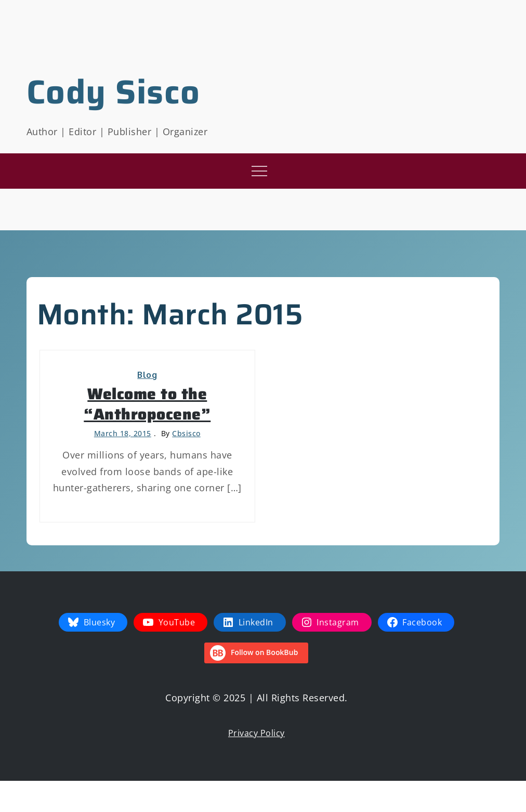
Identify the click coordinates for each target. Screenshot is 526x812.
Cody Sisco (114, 92)
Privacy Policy (257, 733)
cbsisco (186, 433)
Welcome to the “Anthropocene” (147, 404)
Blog (147, 375)
